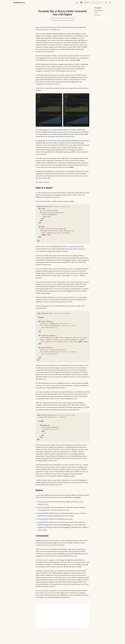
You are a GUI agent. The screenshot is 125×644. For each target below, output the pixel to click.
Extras (96, 13)
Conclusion (97, 15)
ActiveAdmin (42, 500)
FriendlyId (41, 511)
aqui (67, 20)
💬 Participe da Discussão (68, 18)
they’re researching (79, 547)
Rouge (40, 520)
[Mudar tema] (110, 3)
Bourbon (41, 505)
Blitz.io (47, 130)
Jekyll (46, 29)
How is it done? (98, 11)
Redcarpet (41, 517)
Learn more (72, 246)
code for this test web (77, 132)
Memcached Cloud (59, 132)
